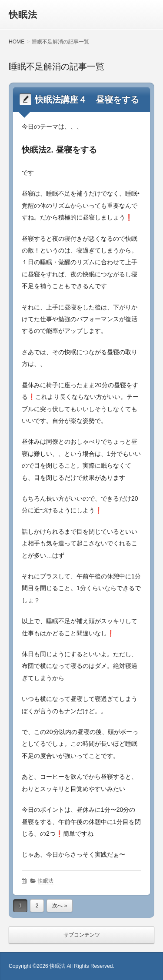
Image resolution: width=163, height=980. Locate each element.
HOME (17, 42)
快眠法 (23, 15)
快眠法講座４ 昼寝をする (87, 100)
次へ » (60, 906)
